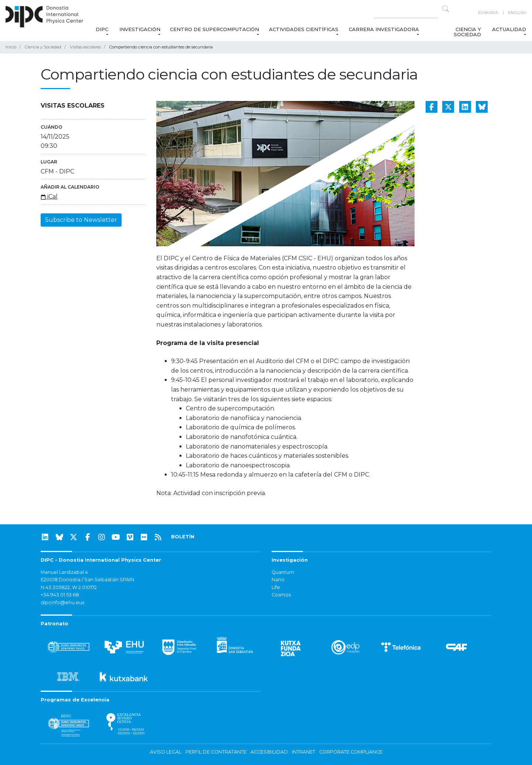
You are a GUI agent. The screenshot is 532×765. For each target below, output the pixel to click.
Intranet (303, 752)
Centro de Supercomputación (214, 29)
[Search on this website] (406, 13)
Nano (278, 580)
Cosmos (281, 595)
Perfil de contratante (216, 752)
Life (276, 587)
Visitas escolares (85, 47)
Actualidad (509, 29)
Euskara (488, 13)
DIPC (102, 29)
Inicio (11, 47)
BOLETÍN (183, 537)
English (517, 13)
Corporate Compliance (351, 752)
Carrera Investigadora (384, 29)
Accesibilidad (269, 752)
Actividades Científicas (304, 29)
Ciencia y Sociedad (467, 32)
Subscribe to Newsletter (81, 220)
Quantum (283, 572)
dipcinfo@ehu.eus (62, 602)
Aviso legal (166, 752)
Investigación (140, 29)
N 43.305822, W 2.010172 (69, 587)
